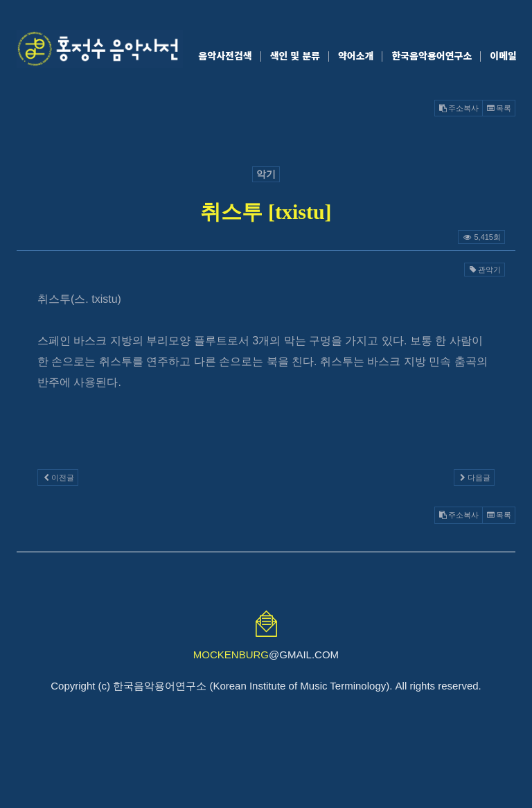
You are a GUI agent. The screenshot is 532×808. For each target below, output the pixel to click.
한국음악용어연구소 (432, 55)
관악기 (485, 270)
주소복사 (459, 108)
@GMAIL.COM (266, 655)
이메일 (503, 55)
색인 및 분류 (295, 55)
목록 (499, 108)
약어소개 (356, 55)
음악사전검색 (225, 55)
